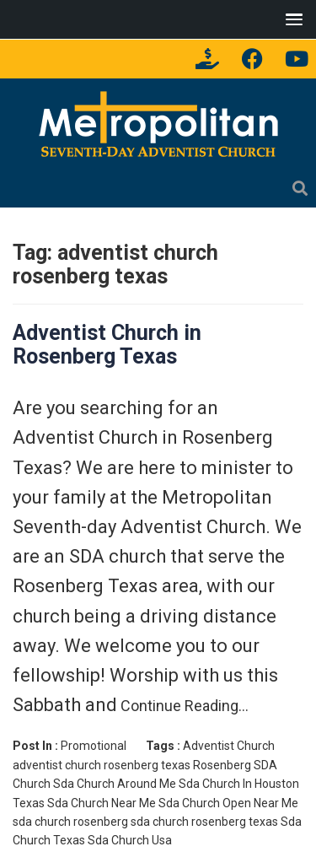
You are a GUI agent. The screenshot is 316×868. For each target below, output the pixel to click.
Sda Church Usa (130, 840)
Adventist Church (229, 746)
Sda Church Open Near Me (228, 803)
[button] (290, 19)
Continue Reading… (183, 706)
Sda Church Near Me (102, 803)
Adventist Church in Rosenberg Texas (107, 345)
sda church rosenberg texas (204, 822)
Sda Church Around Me (115, 784)
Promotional (94, 746)
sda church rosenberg (70, 822)
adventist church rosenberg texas (102, 765)
